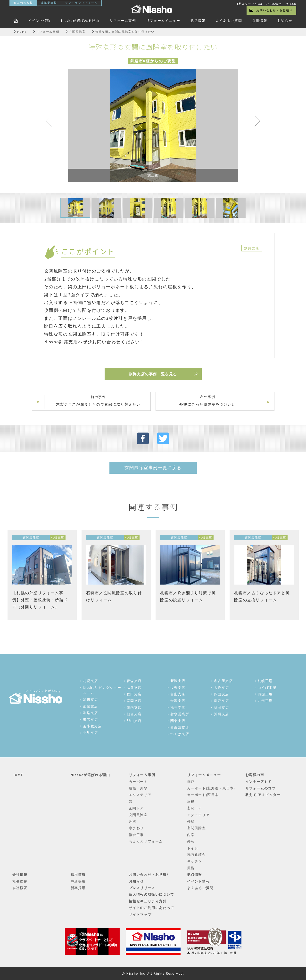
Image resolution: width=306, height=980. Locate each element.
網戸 (191, 782)
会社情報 (20, 875)
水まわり (136, 828)
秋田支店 (134, 694)
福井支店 (178, 707)
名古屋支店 (223, 681)
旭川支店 (91, 699)
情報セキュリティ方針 (148, 901)
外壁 (191, 821)
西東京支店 (180, 727)
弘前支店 (134, 688)
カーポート (138, 782)
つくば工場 (267, 688)
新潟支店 (178, 681)
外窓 (191, 841)
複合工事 (136, 835)
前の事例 (99, 401)
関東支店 (178, 721)
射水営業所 (180, 714)
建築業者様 (49, 3)
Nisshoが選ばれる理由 (80, 21)
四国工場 (265, 694)
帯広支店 (91, 720)
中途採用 (78, 881)
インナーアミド (259, 782)
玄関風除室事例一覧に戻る (153, 468)
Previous (51, 122)
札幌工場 (265, 681)
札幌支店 (91, 681)
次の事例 (208, 401)
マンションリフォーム (81, 3)
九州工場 (265, 701)
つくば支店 (180, 734)
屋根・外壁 (138, 788)
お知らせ (285, 21)
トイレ (193, 848)
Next (255, 122)
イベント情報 (40, 21)
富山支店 (178, 694)
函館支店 (91, 706)
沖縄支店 (222, 714)
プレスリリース (142, 888)
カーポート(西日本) (204, 795)
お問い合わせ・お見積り (274, 10)
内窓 (191, 835)
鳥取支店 (222, 701)
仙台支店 (134, 714)
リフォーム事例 (123, 21)
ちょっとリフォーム (146, 841)
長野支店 (178, 688)
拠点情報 (198, 21)
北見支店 (91, 733)
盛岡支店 (134, 701)
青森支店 (134, 681)
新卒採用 (78, 888)
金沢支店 (178, 701)
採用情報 (260, 21)
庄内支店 (134, 707)
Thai (293, 4)
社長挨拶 (20, 881)
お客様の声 (255, 775)
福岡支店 (222, 707)
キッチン (195, 861)
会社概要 (20, 888)
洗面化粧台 (197, 855)
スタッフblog (252, 4)
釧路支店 (91, 713)
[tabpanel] (153, 125)
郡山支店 (134, 721)
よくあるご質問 (229, 21)
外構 (133, 821)
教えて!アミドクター (263, 795)
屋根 (191, 802)
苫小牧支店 (92, 726)
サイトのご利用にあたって (152, 908)
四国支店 (222, 694)
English (276, 4)
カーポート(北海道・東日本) (211, 788)
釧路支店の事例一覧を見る (153, 374)
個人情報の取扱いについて (152, 894)
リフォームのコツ (261, 788)
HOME (18, 775)
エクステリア (140, 795)
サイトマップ (140, 915)
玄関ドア (136, 808)
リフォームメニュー (163, 21)
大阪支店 (222, 688)
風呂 (191, 868)
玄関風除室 (138, 815)
